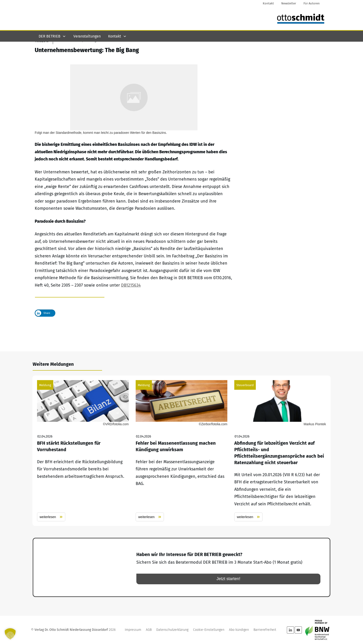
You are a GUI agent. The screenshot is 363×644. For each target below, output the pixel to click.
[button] (10, 634)
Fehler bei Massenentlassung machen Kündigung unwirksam (181, 451)
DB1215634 (131, 310)
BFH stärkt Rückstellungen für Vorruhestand (83, 451)
